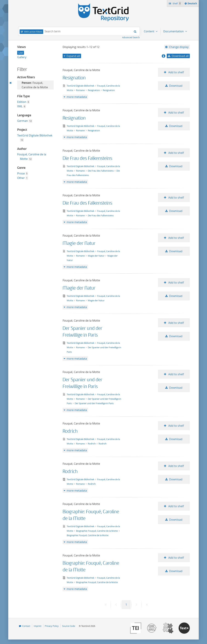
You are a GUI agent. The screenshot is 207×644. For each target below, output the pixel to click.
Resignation (74, 78)
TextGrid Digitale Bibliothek (35, 135)
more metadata (77, 97)
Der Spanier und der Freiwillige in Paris (94, 403)
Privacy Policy (52, 626)
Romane (81, 90)
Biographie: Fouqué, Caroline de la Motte (97, 531)
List (21, 53)
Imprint (38, 626)
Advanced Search (131, 37)
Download (176, 86)
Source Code (69, 626)
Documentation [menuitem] (174, 31)
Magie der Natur (79, 243)
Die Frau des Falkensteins (87, 158)
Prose (21, 173)
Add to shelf (176, 72)
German (23, 121)
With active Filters (33, 32)
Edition (22, 102)
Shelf (177, 3)
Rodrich (70, 431)
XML (20, 106)
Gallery (22, 57)
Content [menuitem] (149, 31)
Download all (180, 56)
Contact (26, 626)
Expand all (73, 56)
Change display (179, 47)
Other (21, 178)
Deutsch (193, 4)
